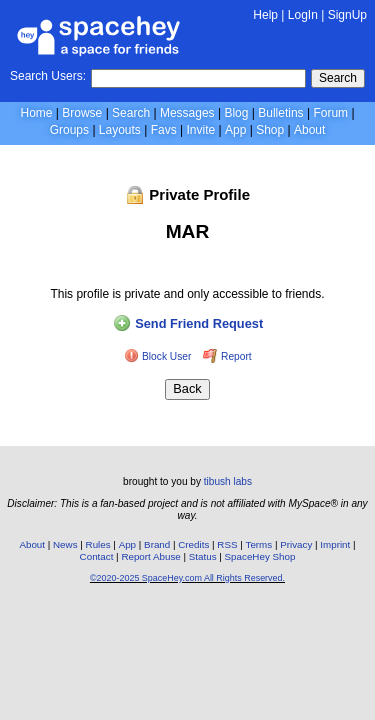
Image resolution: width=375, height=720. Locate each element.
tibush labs (228, 481)
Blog (236, 113)
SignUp (347, 15)
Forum (330, 113)
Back (187, 388)
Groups (69, 130)
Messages (187, 113)
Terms (259, 544)
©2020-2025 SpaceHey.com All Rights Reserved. (187, 578)
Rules (98, 544)
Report (227, 356)
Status (203, 556)
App (235, 130)
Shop (270, 130)
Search (338, 78)
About (309, 130)
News (65, 544)
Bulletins (280, 113)
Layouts (120, 130)
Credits (193, 544)
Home (36, 113)
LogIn (303, 15)
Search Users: (48, 76)
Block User (159, 356)
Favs (164, 130)
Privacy (296, 544)
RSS (227, 544)
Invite (200, 130)
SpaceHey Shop (260, 556)
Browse (82, 113)
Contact (97, 556)
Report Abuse (150, 556)
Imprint (335, 544)
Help (265, 15)
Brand (157, 544)
